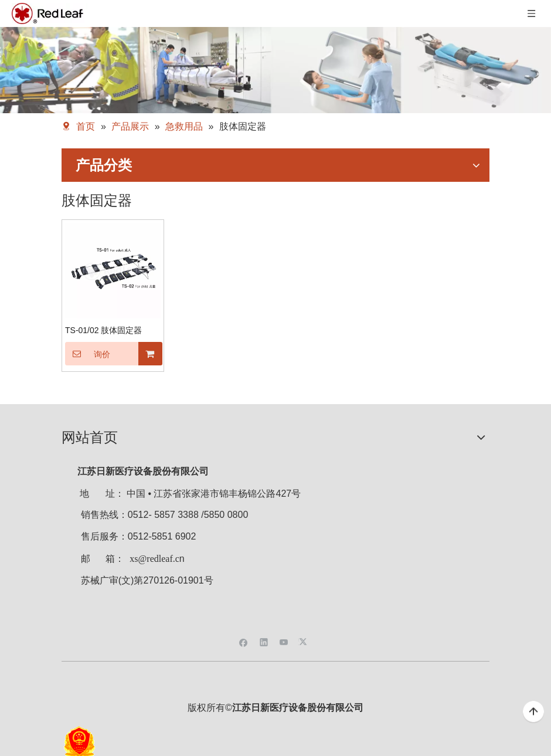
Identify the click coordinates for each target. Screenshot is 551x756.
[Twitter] (305, 641)
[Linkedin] (264, 641)
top (533, 712)
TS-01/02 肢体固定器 (103, 330)
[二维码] (275, 622)
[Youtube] (284, 641)
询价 (88, 354)
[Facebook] (244, 641)
